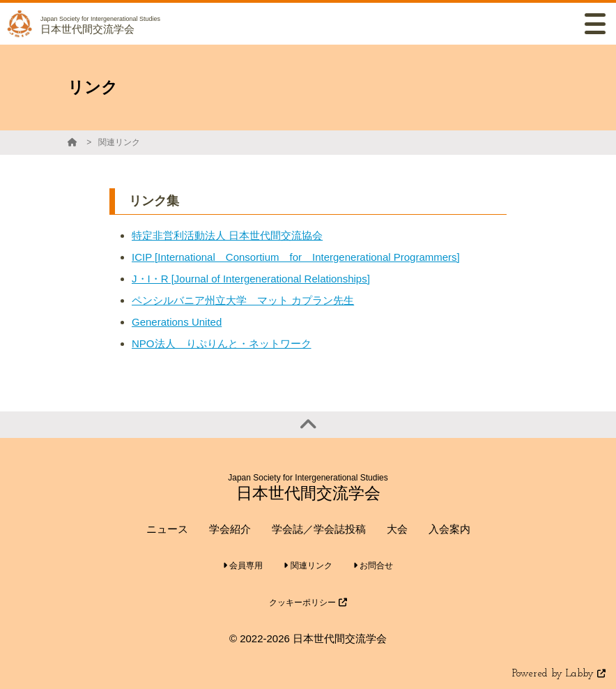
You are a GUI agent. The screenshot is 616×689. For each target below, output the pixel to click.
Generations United (177, 322)
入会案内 (449, 529)
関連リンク (119, 142)
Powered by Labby (559, 674)
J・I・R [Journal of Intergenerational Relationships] (251, 279)
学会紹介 (230, 529)
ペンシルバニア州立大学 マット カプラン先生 (243, 300)
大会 (397, 529)
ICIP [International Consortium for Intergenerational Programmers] (296, 257)
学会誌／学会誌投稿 (319, 529)
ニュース (167, 529)
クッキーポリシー (308, 603)
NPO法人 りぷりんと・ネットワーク (222, 343)
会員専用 (243, 566)
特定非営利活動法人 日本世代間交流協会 (227, 235)
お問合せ (373, 566)
